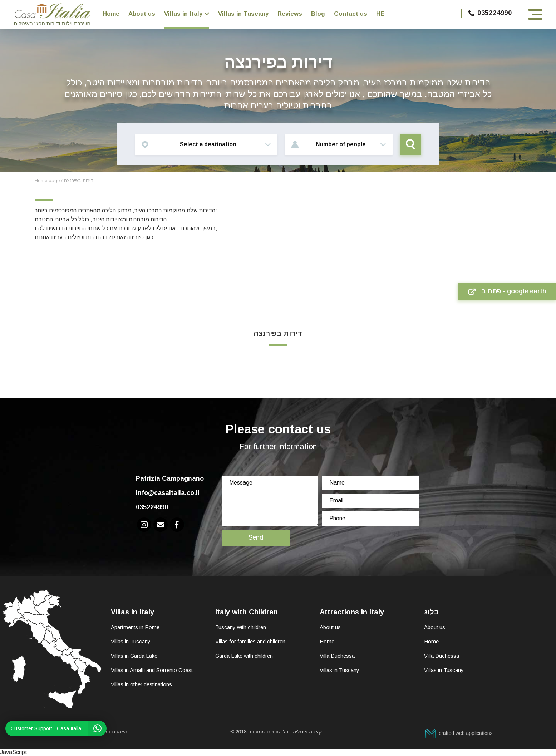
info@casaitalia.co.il (168, 493)
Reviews (290, 14)
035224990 (490, 13)
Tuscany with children (241, 627)
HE (380, 14)
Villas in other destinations (141, 684)
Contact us (351, 14)
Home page (47, 180)
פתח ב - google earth (507, 291)
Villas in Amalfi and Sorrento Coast (152, 670)
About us (142, 14)
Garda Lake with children (244, 656)
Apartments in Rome (135, 627)
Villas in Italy (183, 14)
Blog (318, 14)
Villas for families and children (250, 641)
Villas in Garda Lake (134, 656)
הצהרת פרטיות (111, 732)
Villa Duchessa (337, 656)
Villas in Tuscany (243, 14)
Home (111, 14)
